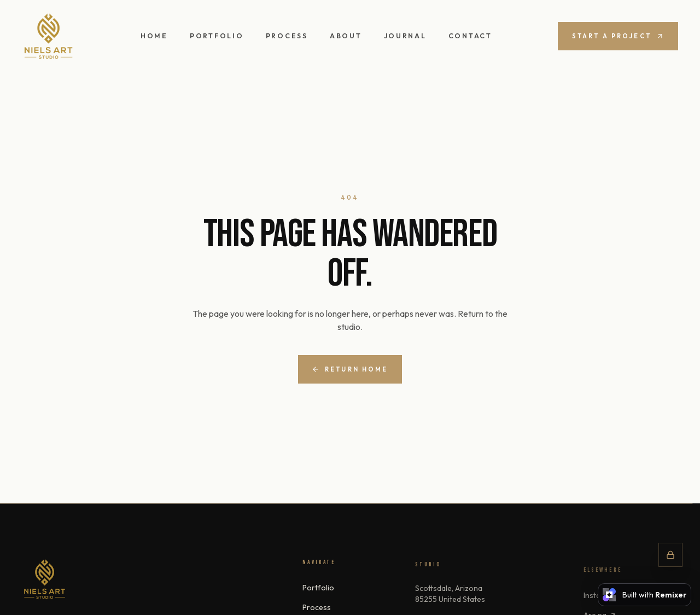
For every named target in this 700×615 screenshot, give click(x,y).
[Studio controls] (670, 555)
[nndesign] (45, 579)
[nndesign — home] (48, 36)
